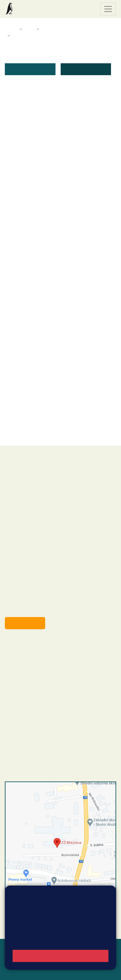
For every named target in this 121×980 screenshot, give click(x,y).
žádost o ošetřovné (40, 123)
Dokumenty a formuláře (66, 29)
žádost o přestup (37, 325)
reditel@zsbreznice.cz (41, 654)
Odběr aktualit (25, 623)
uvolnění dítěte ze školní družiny (54, 241)
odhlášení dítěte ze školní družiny (56, 248)
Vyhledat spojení (94, 919)
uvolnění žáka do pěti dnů (47, 180)
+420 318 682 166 (52, 686)
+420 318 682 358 (31, 647)
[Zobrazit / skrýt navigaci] (108, 9)
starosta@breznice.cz (40, 608)
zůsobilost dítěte (37, 358)
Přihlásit (35, 963)
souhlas (27, 402)
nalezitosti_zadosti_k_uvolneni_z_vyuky (62, 172)
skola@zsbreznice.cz (40, 693)
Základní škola (31, 9)
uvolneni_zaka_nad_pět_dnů (50, 188)
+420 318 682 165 (55, 673)
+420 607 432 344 (53, 680)
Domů (11, 29)
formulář (28, 426)
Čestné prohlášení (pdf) (45, 115)
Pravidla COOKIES (46, 971)
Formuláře (23, 36)
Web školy (105, 948)
